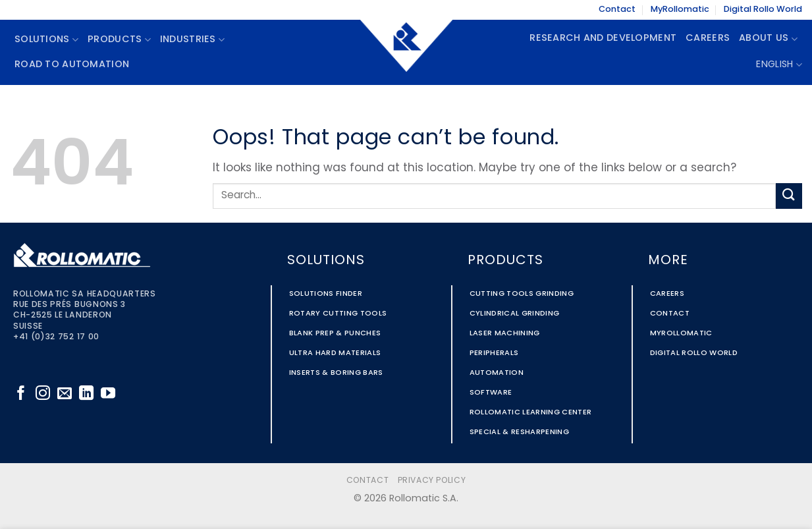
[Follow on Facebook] (21, 394)
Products (119, 40)
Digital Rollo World (763, 10)
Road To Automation (72, 65)
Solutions (46, 40)
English (779, 65)
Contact (617, 10)
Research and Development (603, 39)
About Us (768, 39)
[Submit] (789, 196)
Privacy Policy (432, 481)
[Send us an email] (65, 394)
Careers (708, 39)
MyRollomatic (680, 10)
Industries (192, 40)
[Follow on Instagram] (43, 394)
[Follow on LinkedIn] (86, 394)
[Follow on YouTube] (108, 394)
